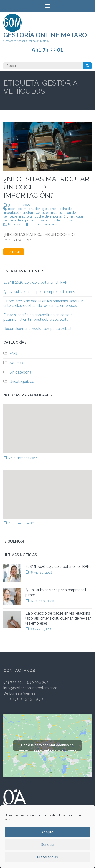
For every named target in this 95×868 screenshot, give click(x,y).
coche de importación (24, 209)
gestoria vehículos (36, 213)
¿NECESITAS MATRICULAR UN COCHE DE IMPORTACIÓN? (46, 187)
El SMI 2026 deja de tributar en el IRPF (35, 282)
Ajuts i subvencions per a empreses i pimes (39, 292)
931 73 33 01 (47, 50)
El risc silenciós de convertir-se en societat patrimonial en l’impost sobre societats (39, 317)
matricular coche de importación (43, 216)
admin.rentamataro (43, 224)
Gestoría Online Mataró (45, 35)
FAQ (13, 354)
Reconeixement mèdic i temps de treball (37, 329)
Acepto (47, 832)
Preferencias (47, 857)
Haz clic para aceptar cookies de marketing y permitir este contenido (47, 747)
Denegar (48, 845)
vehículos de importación (60, 220)
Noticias (14, 224)
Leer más (14, 252)
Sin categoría (20, 372)
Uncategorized (22, 382)
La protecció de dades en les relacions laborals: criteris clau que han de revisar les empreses (43, 303)
